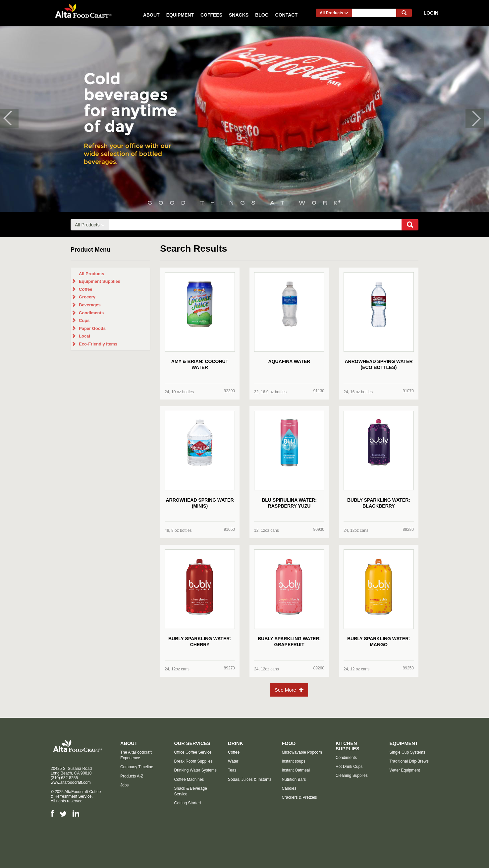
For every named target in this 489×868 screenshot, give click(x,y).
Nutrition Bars (294, 779)
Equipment (180, 15)
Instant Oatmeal (296, 770)
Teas (232, 770)
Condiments (346, 758)
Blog (262, 15)
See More (289, 690)
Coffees (211, 15)
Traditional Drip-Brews (409, 761)
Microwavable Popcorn (302, 752)
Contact (286, 15)
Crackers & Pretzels (299, 797)
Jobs (124, 785)
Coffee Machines (189, 779)
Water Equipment (405, 770)
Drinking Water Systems (195, 770)
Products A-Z (132, 776)
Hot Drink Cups (349, 767)
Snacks (239, 15)
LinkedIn (76, 813)
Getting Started (187, 803)
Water (233, 761)
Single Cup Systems (407, 752)
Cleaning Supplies (352, 775)
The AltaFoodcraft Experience (136, 755)
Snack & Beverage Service (190, 791)
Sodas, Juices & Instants (250, 779)
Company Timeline (137, 767)
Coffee (234, 752)
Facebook (52, 813)
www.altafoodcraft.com (71, 782)
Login (431, 13)
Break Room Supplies (193, 761)
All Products (334, 13)
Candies (289, 788)
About (151, 15)
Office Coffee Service (193, 752)
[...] (374, 13)
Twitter (63, 814)
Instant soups (293, 761)
